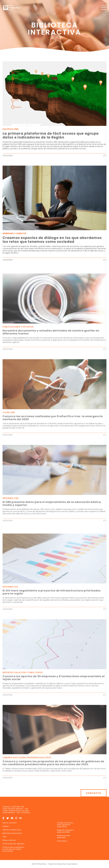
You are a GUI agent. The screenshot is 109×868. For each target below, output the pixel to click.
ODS (5, 837)
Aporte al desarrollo (12, 830)
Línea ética (62, 841)
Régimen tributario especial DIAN (66, 831)
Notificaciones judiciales (64, 837)
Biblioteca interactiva (12, 833)
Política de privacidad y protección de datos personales (13, 849)
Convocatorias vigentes (14, 844)
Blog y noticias (9, 840)
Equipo (6, 826)
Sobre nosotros (10, 823)
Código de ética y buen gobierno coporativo (65, 825)
